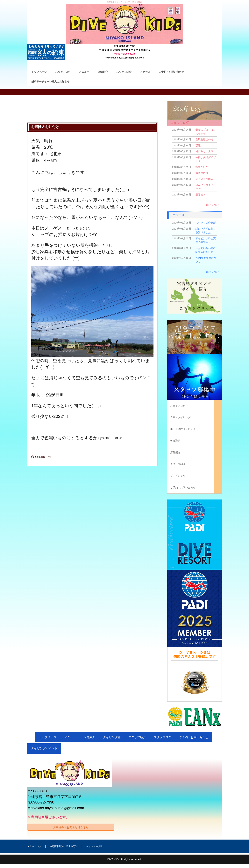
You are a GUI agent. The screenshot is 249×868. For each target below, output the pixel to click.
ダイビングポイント (44, 748)
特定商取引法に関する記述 (64, 846)
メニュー (84, 72)
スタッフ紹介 (124, 72)
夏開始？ (201, 195)
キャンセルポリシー (96, 846)
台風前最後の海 (204, 139)
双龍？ (199, 145)
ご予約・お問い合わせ (171, 72)
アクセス (145, 72)
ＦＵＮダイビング (180, 417)
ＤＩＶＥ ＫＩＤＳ (124, 24)
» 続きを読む (211, 205)
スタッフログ (63, 72)
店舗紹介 (103, 72)
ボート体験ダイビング (183, 429)
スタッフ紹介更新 (206, 223)
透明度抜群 (202, 173)
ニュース (178, 215)
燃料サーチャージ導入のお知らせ (50, 82)
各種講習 (175, 441)
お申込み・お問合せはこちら (71, 827)
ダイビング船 (178, 476)
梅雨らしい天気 (204, 151)
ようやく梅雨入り (206, 179)
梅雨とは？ (202, 167)
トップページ (39, 72)
